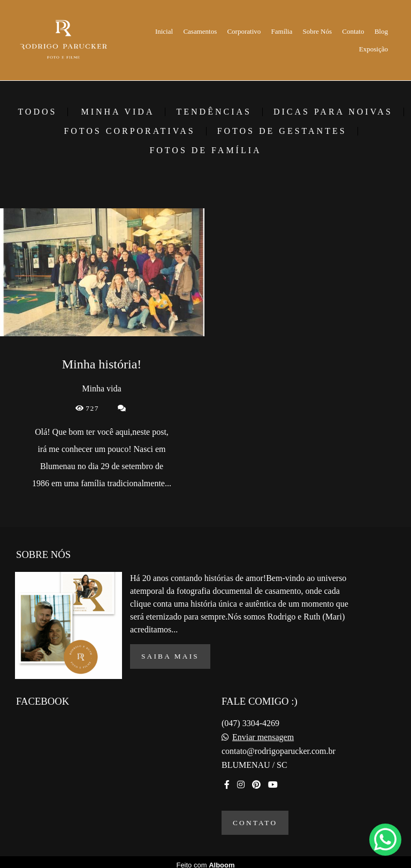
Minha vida (117, 112)
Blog (381, 31)
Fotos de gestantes (282, 131)
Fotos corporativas (129, 131)
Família (282, 31)
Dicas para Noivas (333, 112)
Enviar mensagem (263, 731)
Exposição (374, 49)
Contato (353, 31)
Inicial (164, 31)
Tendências (214, 112)
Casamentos (200, 31)
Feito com (205, 859)
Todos (37, 112)
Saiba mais (170, 650)
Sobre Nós (318, 31)
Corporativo (244, 31)
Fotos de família (205, 150)
